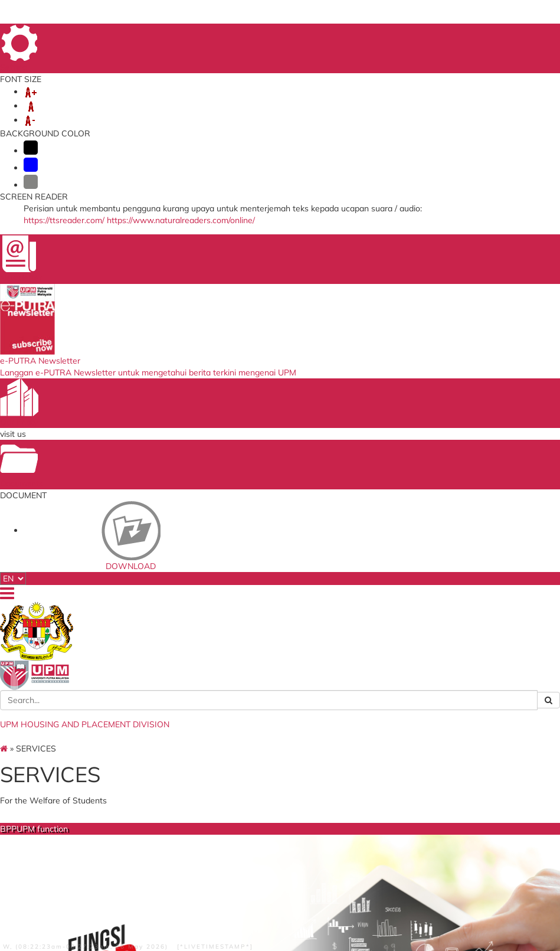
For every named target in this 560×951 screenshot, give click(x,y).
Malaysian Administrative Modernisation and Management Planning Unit (279, 758)
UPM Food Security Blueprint (379, 705)
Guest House (405, 414)
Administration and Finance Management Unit (154, 608)
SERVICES (323, 102)
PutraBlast (352, 745)
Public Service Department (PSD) (277, 737)
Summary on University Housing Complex (279, 579)
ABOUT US (63, 102)
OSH (169, 125)
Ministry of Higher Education (279, 705)
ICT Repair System (167, 758)
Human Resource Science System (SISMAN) (176, 772)
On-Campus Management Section (144, 550)
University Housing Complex (281, 420)
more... (151, 524)
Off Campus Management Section (144, 579)
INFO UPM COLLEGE (139, 102)
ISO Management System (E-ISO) (177, 708)
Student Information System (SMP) (181, 726)
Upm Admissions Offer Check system (370, 731)
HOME (317, 35)
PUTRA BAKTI (446, 113)
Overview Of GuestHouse (389, 555)
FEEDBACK (376, 35)
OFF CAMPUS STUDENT (243, 102)
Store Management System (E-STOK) (180, 744)
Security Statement (66, 903)
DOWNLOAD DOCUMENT (95, 125)
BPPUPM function (158, 414)
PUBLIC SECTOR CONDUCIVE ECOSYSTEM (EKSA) (293, 125)
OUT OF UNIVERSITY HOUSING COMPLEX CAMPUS (148, 113)
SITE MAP (508, 35)
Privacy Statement (61, 895)
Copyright (113, 895)
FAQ (343, 35)
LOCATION (466, 35)
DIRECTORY (422, 35)
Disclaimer (175, 895)
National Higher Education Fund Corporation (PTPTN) (277, 719)
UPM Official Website (368, 716)
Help (207, 895)
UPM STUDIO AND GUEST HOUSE (337, 113)
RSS (143, 895)
